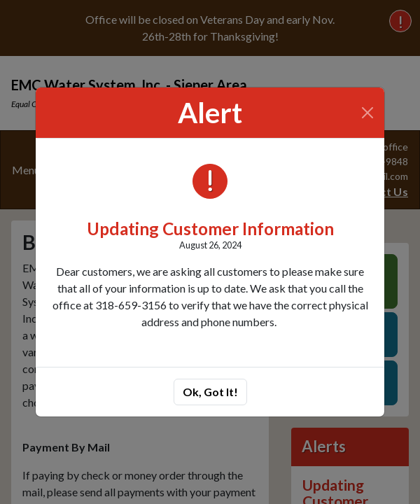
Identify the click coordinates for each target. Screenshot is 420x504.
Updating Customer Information (210, 229)
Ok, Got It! (210, 392)
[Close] (368, 113)
